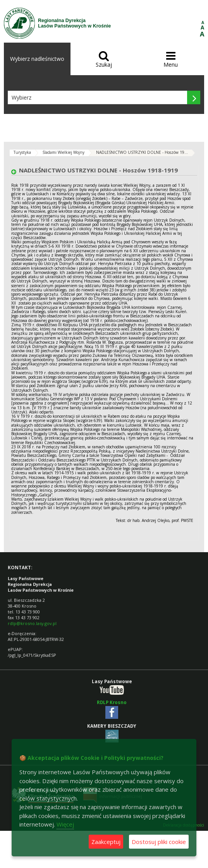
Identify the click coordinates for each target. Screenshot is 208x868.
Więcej (65, 824)
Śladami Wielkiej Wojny (64, 152)
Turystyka (22, 152)
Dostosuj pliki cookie (159, 842)
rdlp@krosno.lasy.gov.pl (32, 623)
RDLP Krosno (112, 702)
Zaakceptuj (106, 842)
